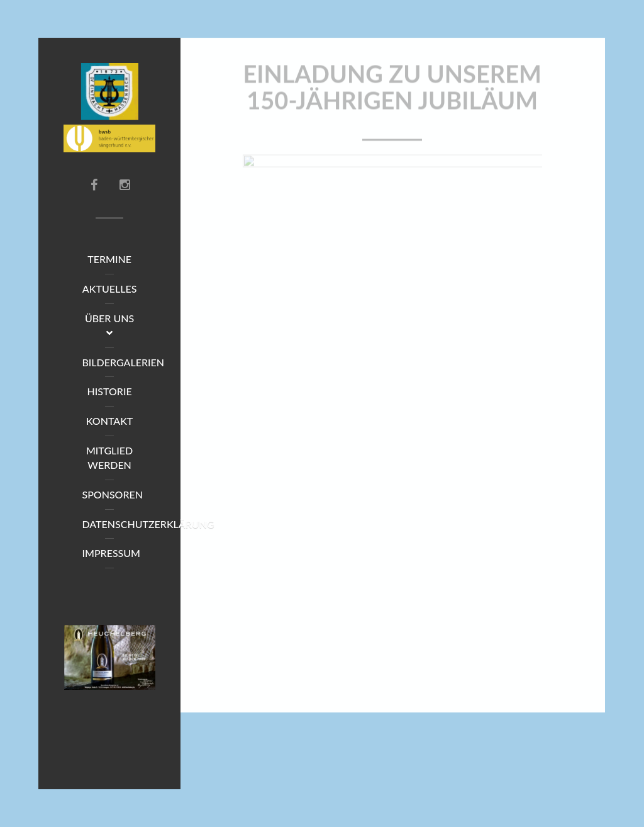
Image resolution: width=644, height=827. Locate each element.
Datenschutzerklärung (118, 524)
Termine (109, 259)
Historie (109, 391)
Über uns (109, 325)
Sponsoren (112, 494)
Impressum (111, 553)
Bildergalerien (118, 362)
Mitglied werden (109, 458)
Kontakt (110, 421)
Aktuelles (110, 289)
